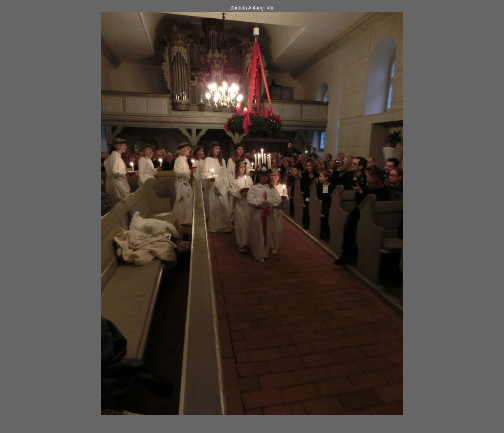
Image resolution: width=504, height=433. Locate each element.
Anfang (256, 8)
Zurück (238, 8)
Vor (270, 8)
